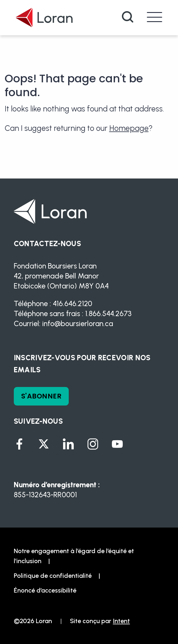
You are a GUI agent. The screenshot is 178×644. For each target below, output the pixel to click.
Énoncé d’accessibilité (45, 590)
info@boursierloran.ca (78, 323)
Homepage (129, 128)
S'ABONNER (41, 396)
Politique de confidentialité (53, 575)
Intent (121, 621)
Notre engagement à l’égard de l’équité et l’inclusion (74, 556)
